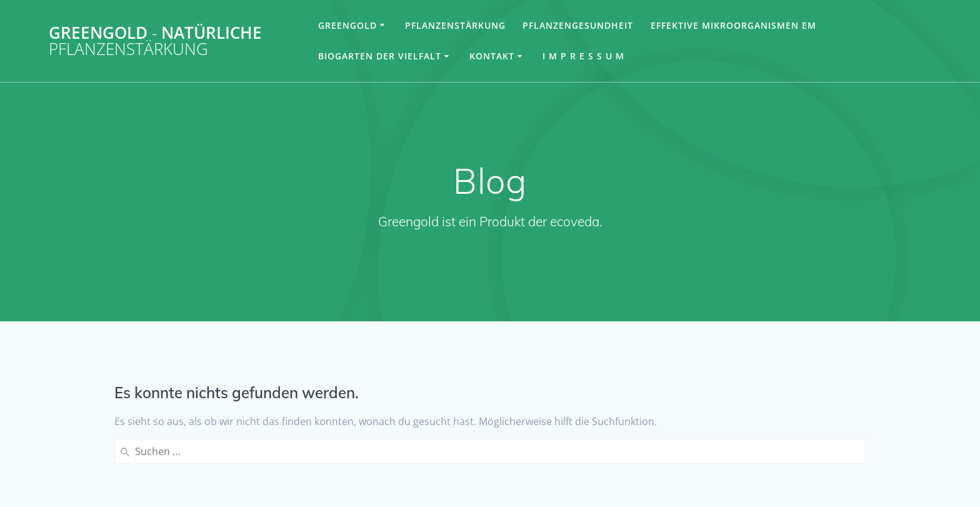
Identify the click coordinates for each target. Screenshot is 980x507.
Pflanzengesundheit (578, 25)
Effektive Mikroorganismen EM (733, 25)
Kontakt (492, 56)
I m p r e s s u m (583, 56)
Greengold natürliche (155, 41)
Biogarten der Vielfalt (380, 56)
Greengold (347, 25)
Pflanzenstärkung (455, 25)
